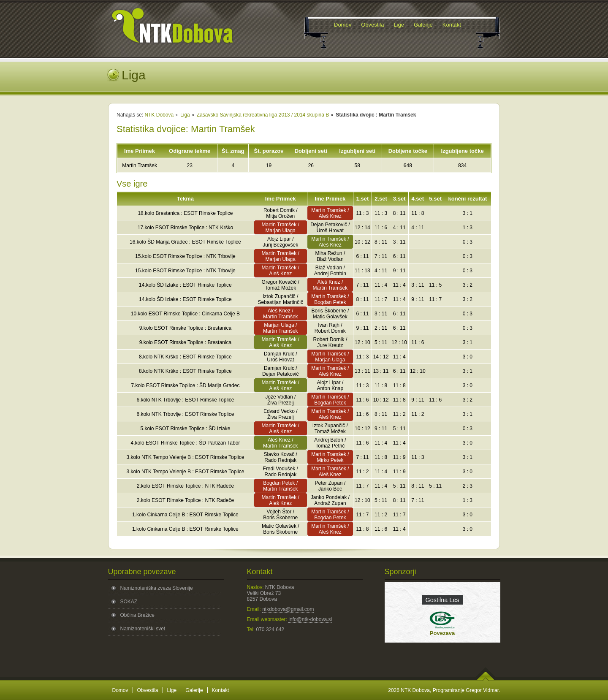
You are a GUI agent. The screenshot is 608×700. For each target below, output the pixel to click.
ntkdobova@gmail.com (288, 609)
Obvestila (148, 690)
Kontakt (221, 690)
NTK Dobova (159, 115)
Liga (185, 115)
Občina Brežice (137, 615)
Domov (120, 690)
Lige (172, 690)
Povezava (442, 633)
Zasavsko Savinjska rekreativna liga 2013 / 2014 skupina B (263, 115)
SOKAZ (129, 602)
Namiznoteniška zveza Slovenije (157, 588)
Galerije (194, 690)
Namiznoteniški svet (143, 629)
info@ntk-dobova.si (310, 619)
